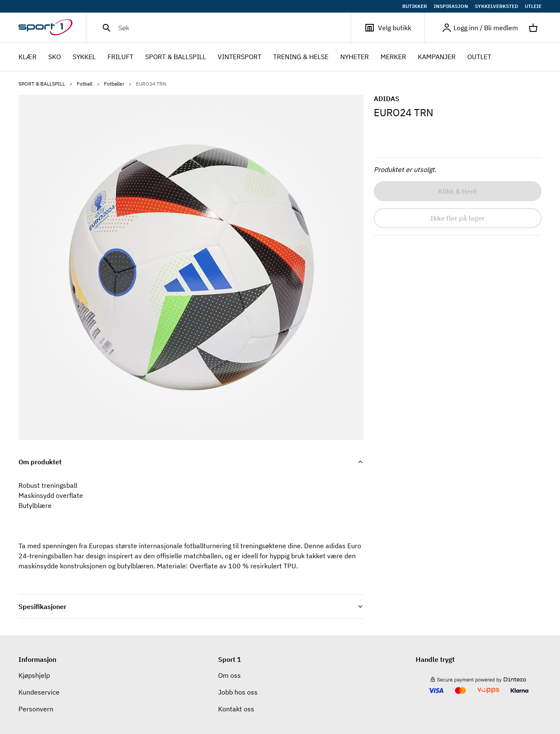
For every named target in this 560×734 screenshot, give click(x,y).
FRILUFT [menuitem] (120, 57)
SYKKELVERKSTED (496, 6)
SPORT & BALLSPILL (46, 84)
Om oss (229, 675)
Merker (393, 57)
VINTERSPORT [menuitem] (240, 57)
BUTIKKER (415, 6)
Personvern (36, 709)
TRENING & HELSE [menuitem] (301, 57)
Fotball (89, 84)
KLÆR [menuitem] (27, 57)
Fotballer (118, 84)
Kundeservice (39, 692)
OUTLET (479, 57)
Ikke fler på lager (457, 218)
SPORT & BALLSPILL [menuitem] (176, 57)
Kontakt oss (236, 709)
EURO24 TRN (151, 84)
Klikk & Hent (457, 191)
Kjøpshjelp (34, 675)
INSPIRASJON (451, 6)
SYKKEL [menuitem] (84, 57)
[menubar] (257, 57)
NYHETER (354, 57)
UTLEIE (533, 6)
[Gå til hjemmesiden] (52, 28)
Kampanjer (437, 57)
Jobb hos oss (238, 692)
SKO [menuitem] (55, 57)
